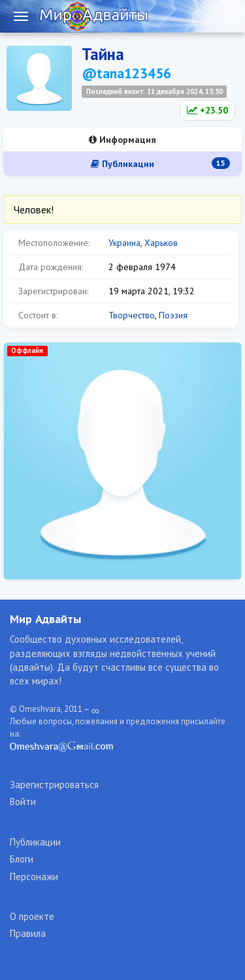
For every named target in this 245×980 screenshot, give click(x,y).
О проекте (32, 916)
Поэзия (173, 315)
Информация (122, 140)
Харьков (161, 243)
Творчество (132, 315)
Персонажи (34, 877)
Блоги (22, 859)
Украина (124, 243)
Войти (23, 802)
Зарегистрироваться (54, 785)
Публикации (160, 163)
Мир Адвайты (45, 619)
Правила (28, 933)
